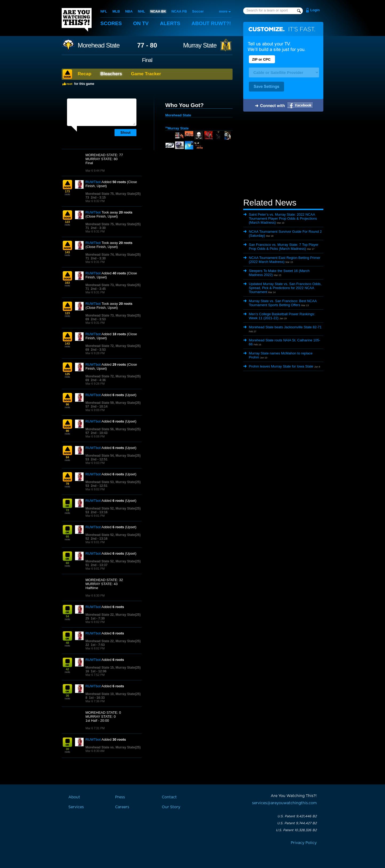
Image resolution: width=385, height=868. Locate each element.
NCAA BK (158, 11)
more (223, 11)
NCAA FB (179, 11)
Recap (85, 74)
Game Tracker (146, 74)
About (211, 23)
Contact (169, 797)
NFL (104, 11)
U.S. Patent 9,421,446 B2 (297, 816)
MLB (116, 11)
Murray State (200, 45)
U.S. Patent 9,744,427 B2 (297, 823)
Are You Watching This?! (77, 20)
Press (120, 797)
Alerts (170, 23)
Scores (111, 23)
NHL (142, 11)
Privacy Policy (304, 843)
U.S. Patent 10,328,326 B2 (296, 830)
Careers (122, 807)
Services (76, 807)
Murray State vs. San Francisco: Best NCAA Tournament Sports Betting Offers (283, 303)
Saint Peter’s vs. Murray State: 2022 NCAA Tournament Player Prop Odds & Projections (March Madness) (283, 218)
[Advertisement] (283, 156)
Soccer (198, 11)
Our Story (171, 807)
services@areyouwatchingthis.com (284, 803)
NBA (129, 11)
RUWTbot (93, 182)
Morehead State (99, 45)
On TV (141, 23)
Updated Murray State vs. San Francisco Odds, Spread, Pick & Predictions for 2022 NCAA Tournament (285, 288)
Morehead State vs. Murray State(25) (113, 747)
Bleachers (111, 74)
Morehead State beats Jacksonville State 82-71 (285, 327)
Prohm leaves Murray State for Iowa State (281, 366)
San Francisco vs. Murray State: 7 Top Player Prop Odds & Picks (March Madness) (284, 247)
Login (315, 10)
